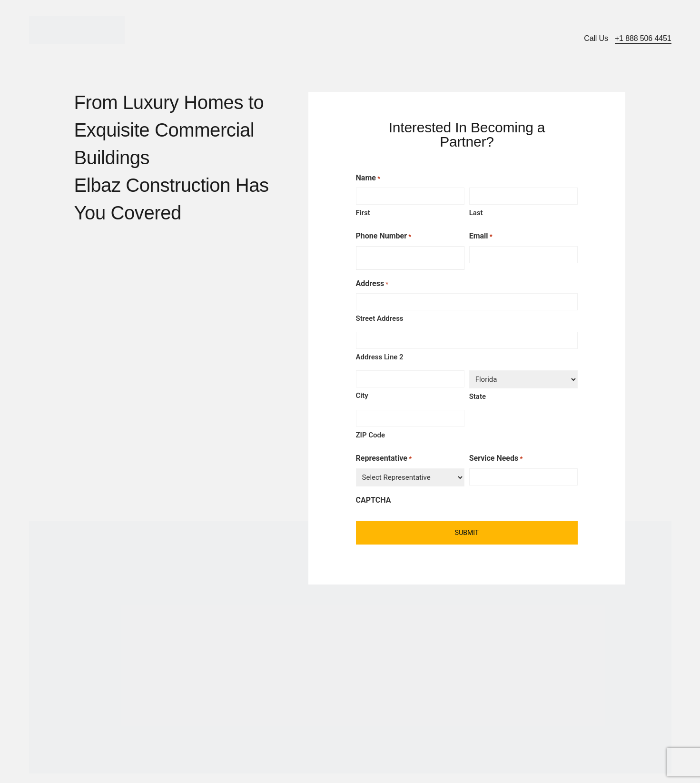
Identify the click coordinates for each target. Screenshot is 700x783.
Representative (384, 459)
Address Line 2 (380, 357)
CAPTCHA (374, 500)
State (478, 396)
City (362, 396)
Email (481, 237)
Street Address (380, 318)
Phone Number (384, 237)
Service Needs (496, 459)
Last (476, 213)
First (363, 213)
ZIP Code (371, 435)
